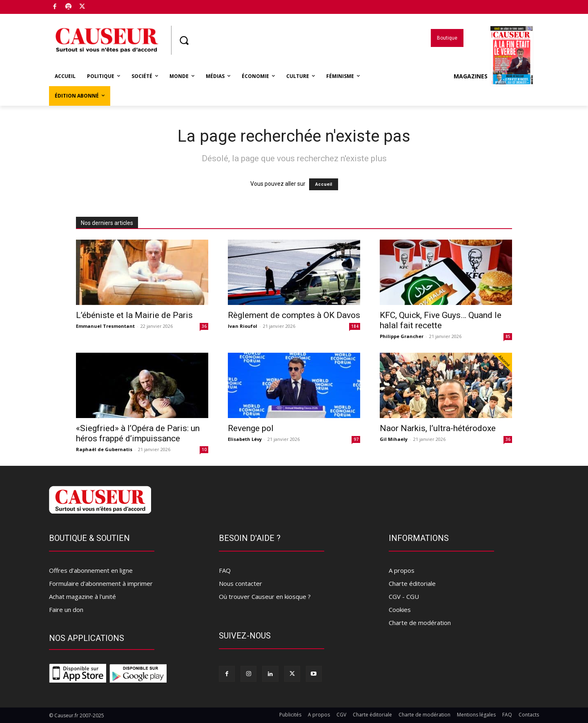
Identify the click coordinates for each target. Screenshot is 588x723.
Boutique (102, 5)
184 (355, 326)
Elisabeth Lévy (245, 439)
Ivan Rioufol (243, 326)
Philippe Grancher (402, 336)
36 (204, 326)
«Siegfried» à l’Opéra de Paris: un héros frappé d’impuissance (138, 433)
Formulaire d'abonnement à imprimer (101, 583)
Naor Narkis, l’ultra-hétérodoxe (438, 428)
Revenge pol (251, 428)
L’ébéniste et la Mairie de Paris (134, 315)
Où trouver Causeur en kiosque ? (265, 596)
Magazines (493, 76)
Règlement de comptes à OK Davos (294, 315)
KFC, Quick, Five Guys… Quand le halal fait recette (441, 320)
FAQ (225, 570)
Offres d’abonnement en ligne (91, 570)
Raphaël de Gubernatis (104, 449)
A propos (402, 570)
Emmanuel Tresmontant (105, 326)
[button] (184, 40)
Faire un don (66, 610)
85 (508, 336)
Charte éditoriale (412, 583)
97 (356, 439)
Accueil (324, 184)
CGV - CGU (404, 596)
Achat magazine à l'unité (82, 596)
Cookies (400, 610)
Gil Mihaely (394, 439)
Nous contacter (241, 583)
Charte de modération (420, 623)
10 (204, 449)
